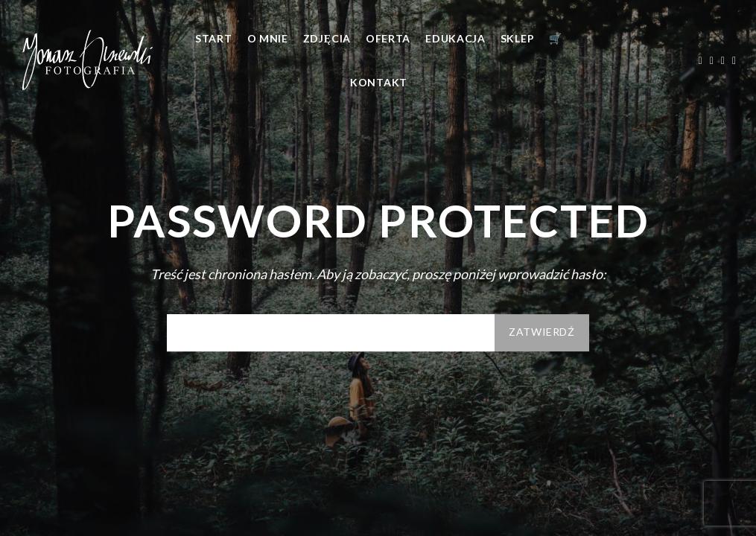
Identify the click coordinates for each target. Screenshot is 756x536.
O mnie (268, 38)
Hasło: (331, 333)
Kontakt (379, 82)
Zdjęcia (327, 38)
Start (214, 38)
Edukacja (455, 38)
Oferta (388, 38)
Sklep (518, 38)
